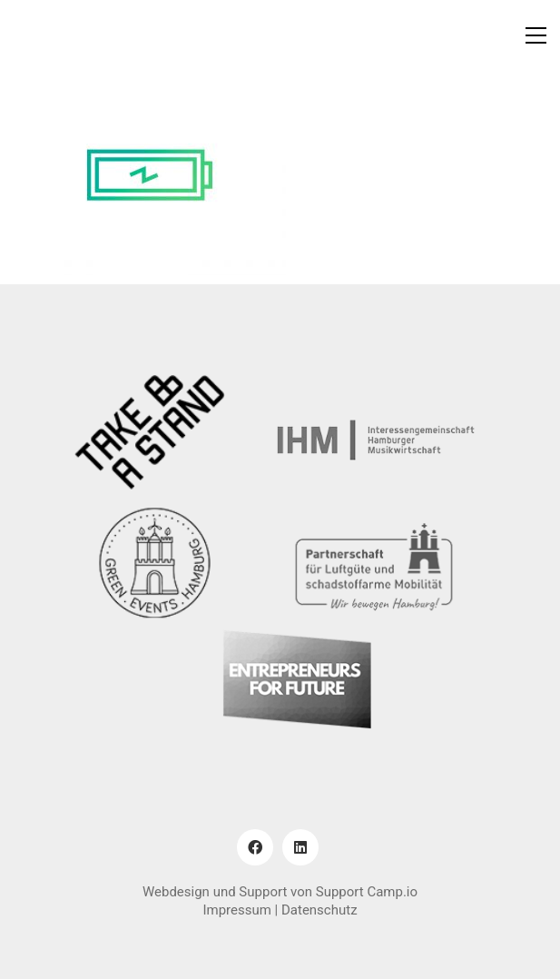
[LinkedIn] (300, 847)
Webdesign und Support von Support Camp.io (280, 892)
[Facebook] (255, 847)
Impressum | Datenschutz (280, 910)
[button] (536, 35)
